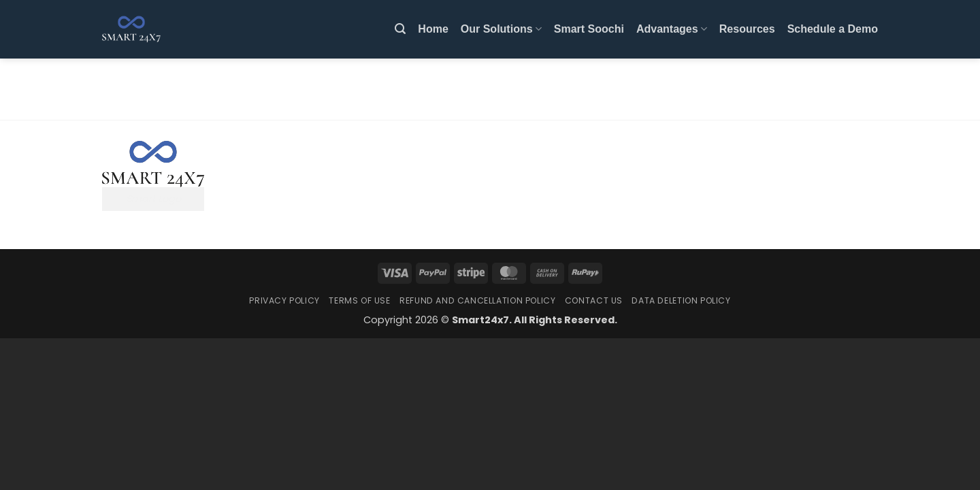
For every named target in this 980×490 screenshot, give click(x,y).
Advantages (672, 29)
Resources (747, 29)
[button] (400, 29)
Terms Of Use (359, 300)
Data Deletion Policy (681, 300)
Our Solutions (501, 29)
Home (433, 29)
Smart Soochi (589, 29)
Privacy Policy (284, 300)
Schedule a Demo (833, 29)
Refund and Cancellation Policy (477, 300)
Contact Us (594, 300)
